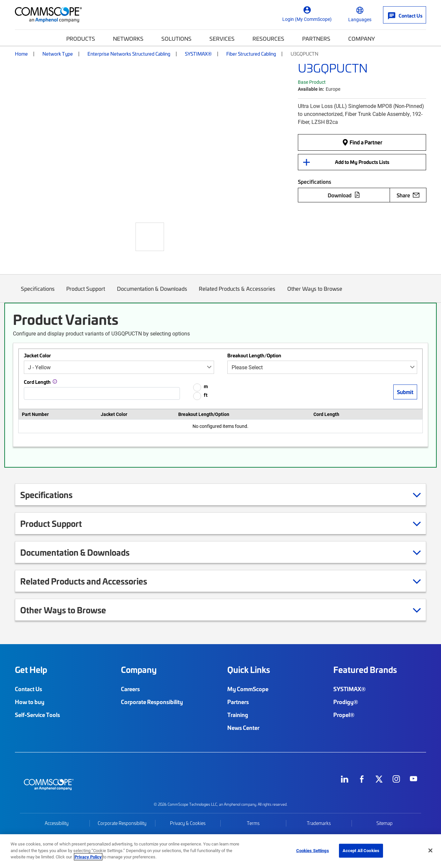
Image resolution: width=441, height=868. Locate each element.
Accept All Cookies (361, 850)
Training (238, 715)
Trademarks (319, 823)
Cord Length (37, 382)
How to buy (30, 702)
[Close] (430, 850)
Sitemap (385, 823)
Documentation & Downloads (152, 294)
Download (344, 195)
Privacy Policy (88, 857)
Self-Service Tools (37, 715)
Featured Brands (365, 670)
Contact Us (28, 689)
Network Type (58, 54)
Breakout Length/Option (254, 355)
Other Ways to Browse (315, 294)
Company (362, 38)
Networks (128, 38)
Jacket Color (37, 355)
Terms (253, 823)
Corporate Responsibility (152, 702)
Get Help (31, 670)
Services (222, 38)
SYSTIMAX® (198, 54)
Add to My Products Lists (362, 162)
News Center (243, 728)
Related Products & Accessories (237, 294)
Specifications (38, 294)
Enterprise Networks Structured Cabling (129, 54)
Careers (130, 689)
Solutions (176, 38)
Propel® (344, 715)
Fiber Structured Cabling (251, 54)
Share (408, 195)
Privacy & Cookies (188, 823)
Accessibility (57, 823)
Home (21, 54)
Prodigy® (346, 702)
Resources (268, 38)
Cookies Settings (313, 850)
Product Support (86, 294)
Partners (316, 38)
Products (81, 38)
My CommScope (248, 689)
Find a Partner (362, 142)
